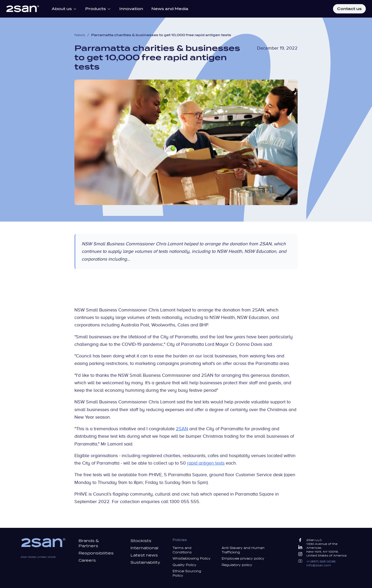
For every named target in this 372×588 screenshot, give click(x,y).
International (144, 548)
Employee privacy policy (243, 559)
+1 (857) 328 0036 (321, 561)
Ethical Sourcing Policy (187, 573)
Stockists (141, 541)
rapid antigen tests (206, 463)
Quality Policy (184, 565)
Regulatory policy (237, 565)
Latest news (144, 555)
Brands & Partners (89, 543)
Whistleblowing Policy (192, 559)
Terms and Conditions (182, 550)
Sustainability (145, 562)
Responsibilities (96, 553)
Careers (87, 560)
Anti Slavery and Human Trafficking (243, 550)
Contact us (349, 9)
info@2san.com (319, 565)
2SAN (182, 429)
